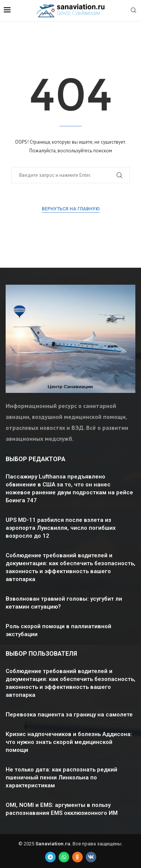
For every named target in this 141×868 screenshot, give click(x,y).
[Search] (133, 11)
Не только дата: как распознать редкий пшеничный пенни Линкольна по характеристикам (61, 778)
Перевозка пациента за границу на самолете (69, 715)
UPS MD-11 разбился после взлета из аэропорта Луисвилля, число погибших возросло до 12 (61, 528)
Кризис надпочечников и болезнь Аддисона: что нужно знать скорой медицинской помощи (69, 742)
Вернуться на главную (71, 209)
